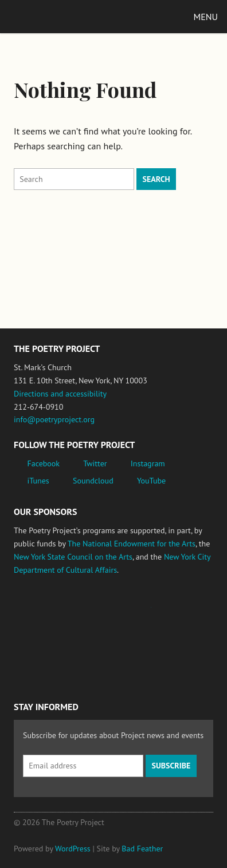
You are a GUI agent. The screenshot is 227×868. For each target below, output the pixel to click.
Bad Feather (142, 849)
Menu (206, 17)
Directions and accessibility (60, 394)
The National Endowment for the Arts (132, 544)
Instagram (148, 463)
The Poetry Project (62, 16)
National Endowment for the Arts (45, 613)
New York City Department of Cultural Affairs (46, 661)
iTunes (38, 481)
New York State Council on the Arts (73, 557)
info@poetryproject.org (54, 419)
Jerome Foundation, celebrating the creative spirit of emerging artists (120, 613)
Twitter (95, 463)
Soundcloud (93, 481)
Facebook (44, 463)
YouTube (151, 481)
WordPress (73, 849)
